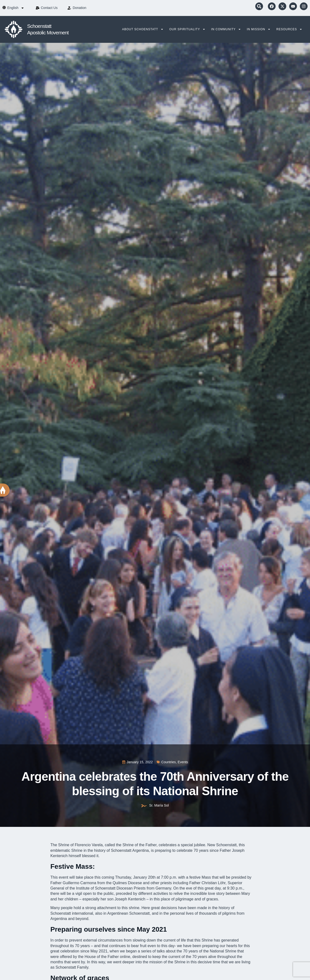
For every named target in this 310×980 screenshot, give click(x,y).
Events (183, 762)
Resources (289, 29)
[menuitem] (16, 8)
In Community (226, 29)
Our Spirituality (187, 29)
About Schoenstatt (143, 29)
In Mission (259, 29)
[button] (259, 6)
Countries (169, 762)
